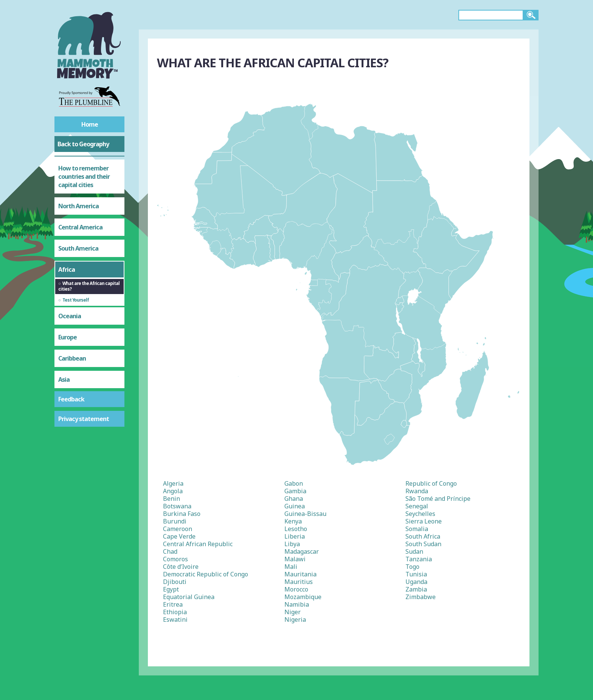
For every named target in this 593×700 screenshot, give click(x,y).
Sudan (414, 551)
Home (90, 124)
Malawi (295, 559)
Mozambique (303, 597)
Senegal (417, 506)
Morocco (296, 589)
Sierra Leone (424, 521)
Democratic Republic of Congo (206, 574)
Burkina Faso (182, 514)
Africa (67, 269)
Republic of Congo (431, 483)
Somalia (417, 529)
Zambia (416, 589)
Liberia (295, 536)
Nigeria (295, 619)
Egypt (171, 589)
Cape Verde (179, 536)
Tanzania (419, 559)
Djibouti (175, 582)
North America (78, 206)
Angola (173, 491)
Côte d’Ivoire (181, 567)
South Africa (423, 536)
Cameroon (178, 529)
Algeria (173, 483)
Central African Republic (198, 544)
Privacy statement (84, 419)
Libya (292, 544)
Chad (170, 551)
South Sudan (423, 544)
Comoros (175, 559)
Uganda (416, 582)
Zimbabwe (421, 597)
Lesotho (296, 529)
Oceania (70, 316)
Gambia (295, 491)
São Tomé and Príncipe (438, 499)
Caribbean (72, 358)
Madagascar (302, 551)
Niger (293, 612)
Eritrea (173, 604)
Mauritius (299, 582)
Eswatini (175, 619)
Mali (291, 567)
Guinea (295, 506)
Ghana (294, 499)
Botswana (177, 506)
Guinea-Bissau (305, 514)
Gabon (294, 483)
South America (78, 248)
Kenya (293, 521)
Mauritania (300, 574)
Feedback (71, 399)
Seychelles (420, 514)
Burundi (175, 521)
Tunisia (416, 574)
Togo (412, 567)
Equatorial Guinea (189, 597)
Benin (172, 499)
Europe (68, 337)
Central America (80, 227)
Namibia (297, 604)
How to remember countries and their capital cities (84, 177)
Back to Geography (83, 144)
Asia (64, 379)
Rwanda (417, 491)
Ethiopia (175, 612)
